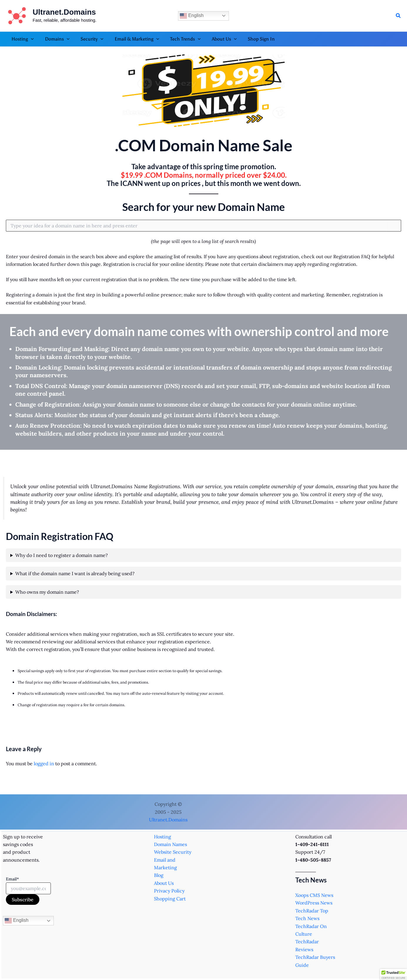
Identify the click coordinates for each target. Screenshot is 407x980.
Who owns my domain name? (47, 592)
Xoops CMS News (314, 895)
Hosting (163, 837)
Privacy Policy (169, 891)
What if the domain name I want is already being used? (75, 573)
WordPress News (314, 903)
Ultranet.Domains (64, 12)
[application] (30, 39)
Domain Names (170, 844)
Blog (159, 875)
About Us (164, 883)
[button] (398, 16)
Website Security (173, 852)
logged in (44, 763)
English (192, 16)
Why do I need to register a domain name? (62, 555)
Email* (12, 879)
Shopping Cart (170, 899)
